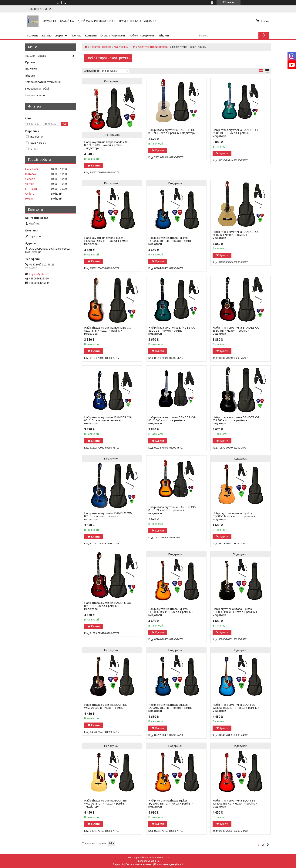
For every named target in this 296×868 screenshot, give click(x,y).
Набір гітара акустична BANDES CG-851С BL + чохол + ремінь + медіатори (108, 420)
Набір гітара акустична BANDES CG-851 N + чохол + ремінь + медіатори (172, 132)
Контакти (91, 35)
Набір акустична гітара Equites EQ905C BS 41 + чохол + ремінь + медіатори (171, 804)
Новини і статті (35, 95)
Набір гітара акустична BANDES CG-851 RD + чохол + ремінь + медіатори (108, 606)
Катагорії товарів (101, 47)
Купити (95, 166)
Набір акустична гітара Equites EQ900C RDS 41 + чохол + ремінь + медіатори (108, 241)
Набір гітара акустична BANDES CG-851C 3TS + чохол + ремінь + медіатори (108, 331)
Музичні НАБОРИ (124, 47)
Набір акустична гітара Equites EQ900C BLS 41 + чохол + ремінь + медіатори (172, 241)
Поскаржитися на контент (139, 864)
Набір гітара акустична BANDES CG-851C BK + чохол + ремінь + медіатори (172, 420)
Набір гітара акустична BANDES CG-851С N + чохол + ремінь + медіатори (237, 235)
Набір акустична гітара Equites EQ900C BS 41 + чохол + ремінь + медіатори (171, 612)
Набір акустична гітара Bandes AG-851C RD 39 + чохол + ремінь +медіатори (107, 145)
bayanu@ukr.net (39, 274)
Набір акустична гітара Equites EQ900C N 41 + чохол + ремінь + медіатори (234, 516)
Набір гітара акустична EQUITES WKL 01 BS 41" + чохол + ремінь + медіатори (235, 804)
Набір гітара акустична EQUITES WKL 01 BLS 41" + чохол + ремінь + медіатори (236, 708)
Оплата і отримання (113, 35)
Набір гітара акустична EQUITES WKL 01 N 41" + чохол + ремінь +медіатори (106, 804)
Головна (33, 35)
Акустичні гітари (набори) (154, 47)
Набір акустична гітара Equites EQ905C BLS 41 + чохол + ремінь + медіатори (172, 708)
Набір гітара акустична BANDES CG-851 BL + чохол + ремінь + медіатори (108, 516)
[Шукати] (264, 35)
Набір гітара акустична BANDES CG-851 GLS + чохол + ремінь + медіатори (172, 331)
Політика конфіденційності (169, 864)
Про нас (76, 35)
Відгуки (164, 35)
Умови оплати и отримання (43, 82)
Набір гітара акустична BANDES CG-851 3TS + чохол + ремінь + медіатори (172, 510)
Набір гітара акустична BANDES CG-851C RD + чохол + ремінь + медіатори (237, 331)
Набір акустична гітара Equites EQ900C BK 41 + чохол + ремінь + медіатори (235, 612)
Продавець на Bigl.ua (148, 861)
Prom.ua (166, 858)
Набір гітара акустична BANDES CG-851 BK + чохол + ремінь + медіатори (237, 420)
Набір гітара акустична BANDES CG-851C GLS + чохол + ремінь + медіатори (237, 133)
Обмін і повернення (143, 35)
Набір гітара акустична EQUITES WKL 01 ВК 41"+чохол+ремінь (106, 706)
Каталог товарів (52, 35)
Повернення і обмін (38, 89)
